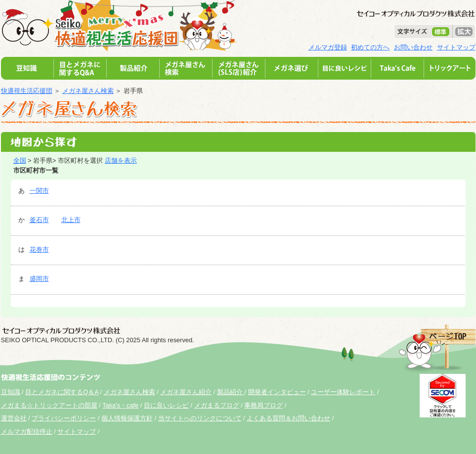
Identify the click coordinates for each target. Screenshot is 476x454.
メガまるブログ (217, 405)
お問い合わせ (413, 47)
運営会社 (14, 418)
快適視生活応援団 (27, 91)
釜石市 (39, 220)
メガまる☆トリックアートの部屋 (49, 405)
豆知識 (11, 392)
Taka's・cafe (120, 405)
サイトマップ (456, 47)
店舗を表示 (121, 160)
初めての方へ (370, 47)
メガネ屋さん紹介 (186, 392)
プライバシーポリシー (64, 418)
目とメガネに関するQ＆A (62, 392)
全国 (20, 160)
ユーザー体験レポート (343, 392)
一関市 (39, 191)
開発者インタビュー (277, 392)
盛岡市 (39, 279)
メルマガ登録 (328, 47)
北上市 (71, 220)
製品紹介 (231, 392)
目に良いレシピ (166, 405)
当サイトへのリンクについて (200, 418)
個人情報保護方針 (127, 418)
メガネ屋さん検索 (88, 91)
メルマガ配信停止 (27, 431)
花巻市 (39, 250)
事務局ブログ (263, 405)
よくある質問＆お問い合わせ (288, 418)
